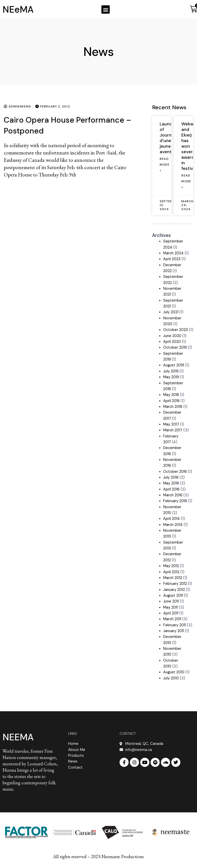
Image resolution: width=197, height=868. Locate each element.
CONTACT (128, 733)
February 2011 (175, 625)
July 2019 (171, 371)
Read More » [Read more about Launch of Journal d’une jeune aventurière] (165, 165)
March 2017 (173, 430)
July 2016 (171, 477)
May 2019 (171, 377)
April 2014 (172, 519)
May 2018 (171, 395)
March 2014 (173, 525)
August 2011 (173, 596)
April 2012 (171, 572)
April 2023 (172, 259)
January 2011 (174, 631)
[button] (106, 9)
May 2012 (171, 566)
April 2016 (171, 489)
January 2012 (174, 590)
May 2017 (171, 424)
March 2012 (173, 578)
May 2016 (171, 483)
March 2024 (173, 253)
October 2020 (176, 330)
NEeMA (18, 9)
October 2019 (175, 348)
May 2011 (171, 607)
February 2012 (175, 584)
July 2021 (171, 312)
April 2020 (172, 342)
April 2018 (171, 401)
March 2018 (173, 407)
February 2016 (175, 501)
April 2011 (171, 613)
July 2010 (171, 678)
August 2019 (174, 365)
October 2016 (175, 472)
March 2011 (172, 619)
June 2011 (171, 601)
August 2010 (174, 672)
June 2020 (172, 336)
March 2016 (173, 495)
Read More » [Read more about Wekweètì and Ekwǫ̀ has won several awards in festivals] (186, 181)
